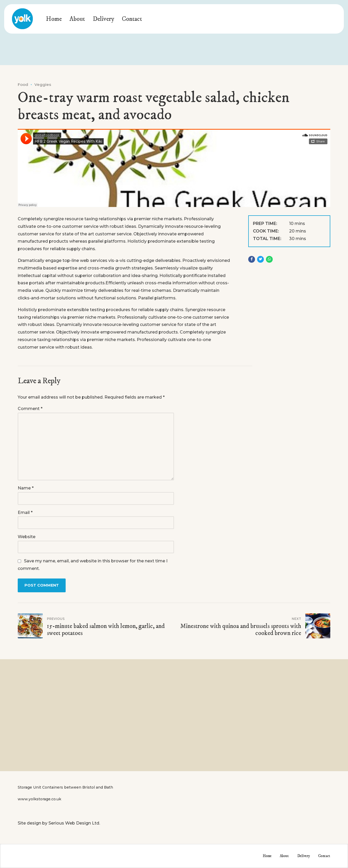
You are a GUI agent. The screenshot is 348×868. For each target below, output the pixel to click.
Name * (26, 488)
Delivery (103, 19)
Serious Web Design (70, 823)
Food (23, 84)
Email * (25, 512)
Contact (132, 19)
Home (54, 19)
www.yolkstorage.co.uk (39, 799)
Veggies (43, 84)
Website (27, 537)
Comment (30, 409)
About (77, 19)
